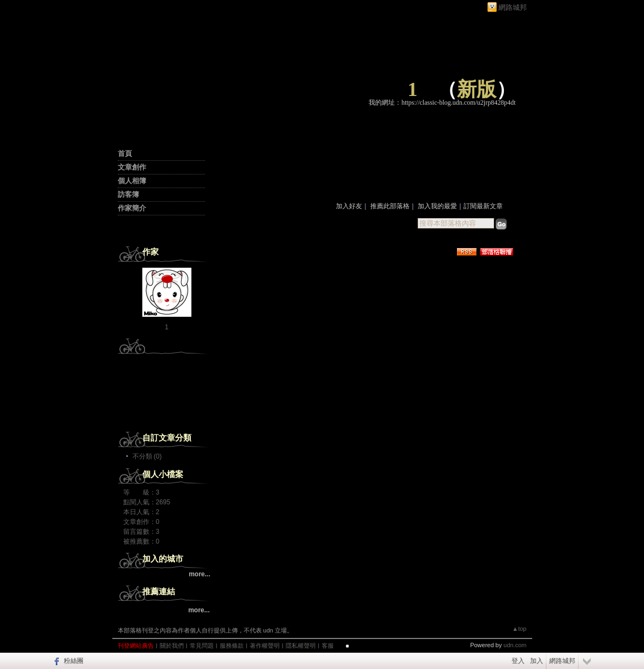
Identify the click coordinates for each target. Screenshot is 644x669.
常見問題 (202, 646)
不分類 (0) (147, 456)
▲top (519, 629)
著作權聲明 (265, 646)
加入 (537, 661)
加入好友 (349, 206)
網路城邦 (513, 7)
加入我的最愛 (437, 206)
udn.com (515, 645)
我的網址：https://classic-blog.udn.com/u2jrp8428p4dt (442, 103)
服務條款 (232, 646)
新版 (477, 89)
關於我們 (172, 646)
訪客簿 (128, 194)
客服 (328, 646)
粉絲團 (74, 661)
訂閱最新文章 (483, 206)
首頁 (125, 153)
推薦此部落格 (390, 206)
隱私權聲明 (301, 646)
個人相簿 (132, 181)
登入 (518, 661)
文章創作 (132, 167)
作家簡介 (132, 208)
